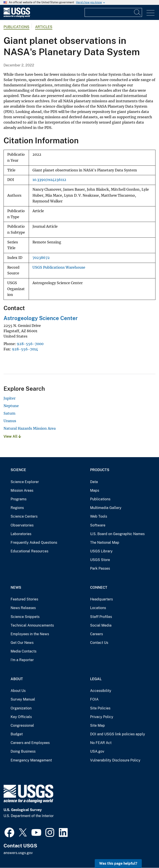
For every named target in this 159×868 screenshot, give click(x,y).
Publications (16, 27)
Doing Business (23, 751)
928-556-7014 (25, 349)
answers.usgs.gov (18, 853)
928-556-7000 (30, 344)
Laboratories (21, 534)
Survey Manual (23, 699)
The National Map (105, 543)
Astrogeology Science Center (41, 318)
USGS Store (100, 560)
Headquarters (101, 599)
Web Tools (99, 516)
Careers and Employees (30, 743)
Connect (99, 587)
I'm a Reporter (22, 660)
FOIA (94, 699)
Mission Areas (22, 490)
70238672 (41, 258)
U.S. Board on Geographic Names (117, 534)
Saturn (9, 413)
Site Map (97, 725)
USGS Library (101, 551)
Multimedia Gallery (106, 508)
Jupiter (9, 398)
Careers (97, 634)
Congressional (22, 725)
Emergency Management (31, 760)
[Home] (17, 16)
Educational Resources (29, 551)
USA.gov (97, 751)
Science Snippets (25, 617)
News (16, 587)
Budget (17, 734)
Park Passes (100, 568)
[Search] (138, 12)
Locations (98, 608)
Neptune (11, 406)
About (17, 679)
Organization (21, 708)
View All (12, 436)
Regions (17, 508)
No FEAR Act (101, 743)
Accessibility (101, 691)
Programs (19, 499)
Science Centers (24, 516)
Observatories (22, 525)
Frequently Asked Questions (34, 543)
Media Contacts (24, 651)
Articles (44, 27)
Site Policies (100, 708)
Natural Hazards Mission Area (30, 428)
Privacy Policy (102, 717)
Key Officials (21, 717)
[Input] (113, 12)
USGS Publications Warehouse (59, 267)
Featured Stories (24, 599)
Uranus (10, 421)
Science (18, 470)
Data (94, 482)
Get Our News (22, 643)
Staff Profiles (101, 617)
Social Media (101, 625)
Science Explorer (25, 482)
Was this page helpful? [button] (118, 863)
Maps (95, 490)
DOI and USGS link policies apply (118, 734)
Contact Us (99, 643)
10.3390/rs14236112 (49, 180)
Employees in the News (30, 634)
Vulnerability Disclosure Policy (115, 760)
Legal (96, 679)
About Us (18, 691)
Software (98, 525)
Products (100, 470)
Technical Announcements (32, 625)
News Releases (23, 608)
